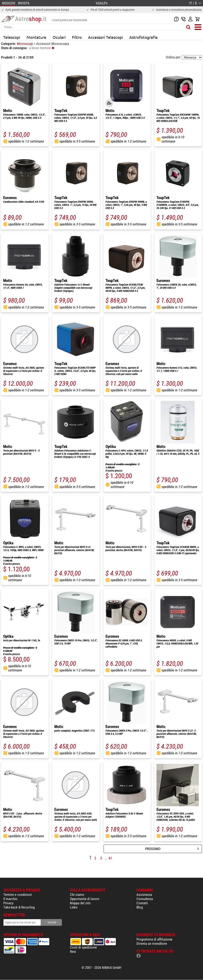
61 (110, 858)
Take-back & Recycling (19, 907)
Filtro (77, 37)
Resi (73, 952)
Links (74, 907)
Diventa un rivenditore (152, 944)
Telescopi (12, 37)
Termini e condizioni (18, 895)
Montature (36, 37)
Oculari (59, 37)
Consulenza (145, 899)
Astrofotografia (143, 37)
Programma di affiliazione (154, 939)
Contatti (142, 903)
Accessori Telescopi (106, 37)
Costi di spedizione (83, 947)
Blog (140, 907)
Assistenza (144, 895)
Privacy (8, 903)
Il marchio (10, 899)
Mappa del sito (80, 903)
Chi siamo (77, 895)
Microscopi (25, 44)
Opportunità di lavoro (85, 899)
